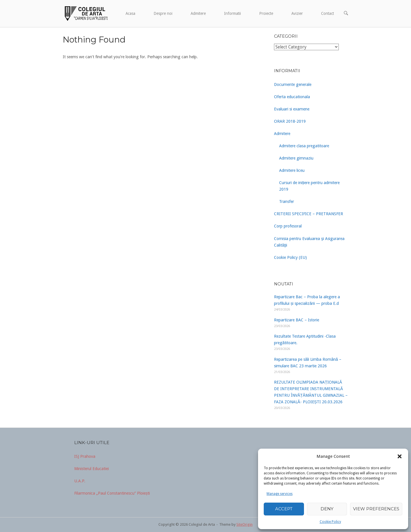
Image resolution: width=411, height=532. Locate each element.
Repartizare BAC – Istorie (297, 320)
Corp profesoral (288, 226)
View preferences (376, 509)
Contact (328, 13)
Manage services (280, 494)
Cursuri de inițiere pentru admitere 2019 (309, 186)
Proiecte (266, 13)
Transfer (287, 201)
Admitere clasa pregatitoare (304, 146)
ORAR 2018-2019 (290, 121)
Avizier (297, 13)
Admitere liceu (292, 170)
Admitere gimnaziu (296, 158)
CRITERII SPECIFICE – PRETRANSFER (309, 214)
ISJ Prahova (85, 456)
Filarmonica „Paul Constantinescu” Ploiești (112, 493)
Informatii (232, 13)
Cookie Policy (330, 522)
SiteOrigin (244, 524)
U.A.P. (80, 481)
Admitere (198, 13)
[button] (400, 456)
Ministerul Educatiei (91, 469)
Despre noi (163, 13)
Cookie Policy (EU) (290, 257)
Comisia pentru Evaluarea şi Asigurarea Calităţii (309, 242)
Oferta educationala (292, 97)
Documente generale (293, 84)
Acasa (130, 13)
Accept (284, 509)
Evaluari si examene (292, 109)
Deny (327, 509)
